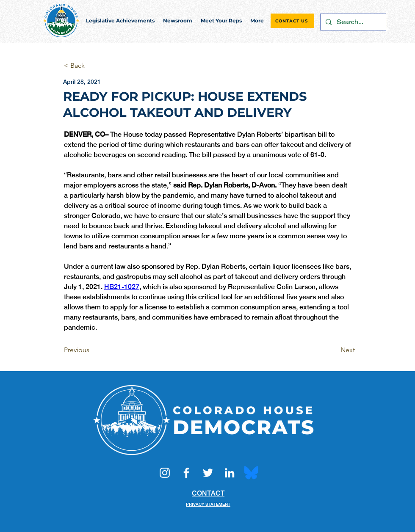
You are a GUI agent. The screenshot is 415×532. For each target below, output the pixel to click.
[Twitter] (208, 473)
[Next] (334, 350)
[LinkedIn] (230, 473)
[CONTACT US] (292, 21)
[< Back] (92, 66)
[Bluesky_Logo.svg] (251, 473)
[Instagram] (165, 473)
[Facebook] (186, 473)
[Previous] (92, 350)
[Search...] (352, 22)
